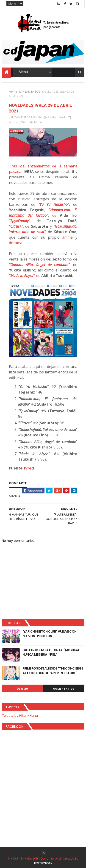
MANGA (36, 117)
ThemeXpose (43, 863)
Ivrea (29, 468)
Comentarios (64, 689)
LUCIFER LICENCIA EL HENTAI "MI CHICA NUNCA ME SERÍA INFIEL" (51, 652)
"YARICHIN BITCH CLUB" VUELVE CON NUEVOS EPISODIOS (50, 634)
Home (13, 92)
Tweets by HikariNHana (20, 716)
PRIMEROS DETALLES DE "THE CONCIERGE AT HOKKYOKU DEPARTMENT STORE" (53, 671)
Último (22, 689)
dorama (16, 243)
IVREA (38, 122)
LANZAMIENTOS (30, 92)
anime (67, 237)
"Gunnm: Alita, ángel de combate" (39, 265)
